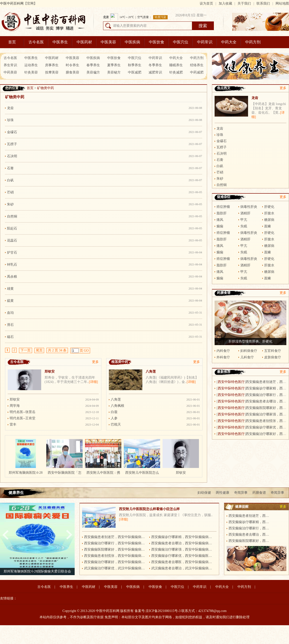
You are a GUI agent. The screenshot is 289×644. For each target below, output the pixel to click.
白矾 (10, 180)
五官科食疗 (273, 351)
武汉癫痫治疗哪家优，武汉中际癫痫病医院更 (115, 568)
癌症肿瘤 (223, 207)
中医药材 (84, 42)
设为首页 (206, 3)
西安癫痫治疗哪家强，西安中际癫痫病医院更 (183, 549)
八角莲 (151, 371)
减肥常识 (155, 72)
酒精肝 (245, 213)
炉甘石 (12, 253)
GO (86, 351)
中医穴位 (181, 42)
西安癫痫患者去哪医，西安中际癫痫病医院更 (183, 562)
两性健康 (223, 493)
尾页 (39, 350)
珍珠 (10, 120)
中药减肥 (197, 72)
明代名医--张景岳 (23, 412)
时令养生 (72, 65)
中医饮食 (157, 42)
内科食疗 (223, 351)
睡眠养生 (176, 65)
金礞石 (12, 132)
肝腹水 (269, 213)
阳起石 (12, 228)
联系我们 (263, 3)
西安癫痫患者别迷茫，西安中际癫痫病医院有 (115, 537)
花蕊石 (12, 240)
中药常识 (205, 42)
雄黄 (10, 289)
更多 (95, 362)
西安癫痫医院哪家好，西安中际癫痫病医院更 (115, 549)
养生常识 (10, 65)
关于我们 (244, 3)
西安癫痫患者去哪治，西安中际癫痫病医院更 (183, 543)
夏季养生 (114, 65)
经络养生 (197, 65)
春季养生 (93, 65)
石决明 (12, 156)
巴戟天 (116, 424)
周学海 (15, 406)
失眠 (244, 226)
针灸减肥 (176, 72)
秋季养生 (135, 65)
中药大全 (229, 42)
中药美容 (10, 72)
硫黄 (10, 301)
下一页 (26, 350)
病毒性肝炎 (249, 207)
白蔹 (114, 412)
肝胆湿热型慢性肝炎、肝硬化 (250, 341)
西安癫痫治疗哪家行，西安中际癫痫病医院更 (115, 543)
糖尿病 (269, 220)
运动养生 (31, 65)
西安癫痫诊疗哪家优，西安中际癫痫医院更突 (183, 556)
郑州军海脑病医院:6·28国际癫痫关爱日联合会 (37, 571)
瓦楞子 (12, 144)
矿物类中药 (46, 88)
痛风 (220, 220)
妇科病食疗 (249, 351)
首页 (12, 42)
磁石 (10, 337)
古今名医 (36, 42)
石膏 (10, 168)
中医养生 (60, 42)
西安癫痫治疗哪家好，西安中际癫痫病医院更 (115, 562)
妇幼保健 (204, 493)
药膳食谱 (259, 493)
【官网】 (30, 3)
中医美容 (108, 42)
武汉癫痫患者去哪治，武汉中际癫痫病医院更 (183, 568)
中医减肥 (135, 72)
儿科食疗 (247, 357)
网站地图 (282, 3)
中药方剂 (253, 42)
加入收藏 (225, 3)
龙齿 (10, 108)
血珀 (10, 313)
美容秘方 (114, 72)
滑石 (10, 325)
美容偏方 (93, 72)
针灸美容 (31, 72)
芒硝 (10, 192)
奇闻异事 (241, 493)
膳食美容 (72, 72)
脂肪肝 (222, 213)
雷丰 (13, 424)
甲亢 (244, 220)
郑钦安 (50, 371)
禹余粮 (12, 277)
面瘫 (268, 226)
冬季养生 (155, 65)
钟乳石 (12, 265)
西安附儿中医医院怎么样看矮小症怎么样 (149, 509)
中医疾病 (132, 42)
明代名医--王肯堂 (23, 418)
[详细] (93, 382)
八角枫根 (118, 406)
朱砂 (10, 204)
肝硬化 (269, 207)
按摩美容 (52, 72)
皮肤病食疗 (273, 357)
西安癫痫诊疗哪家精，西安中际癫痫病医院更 (183, 537)
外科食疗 (223, 357)
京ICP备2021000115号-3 (163, 611)
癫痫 (220, 226)
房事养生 (52, 65)
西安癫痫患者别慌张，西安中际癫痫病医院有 (115, 556)
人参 (114, 418)
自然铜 (12, 216)
